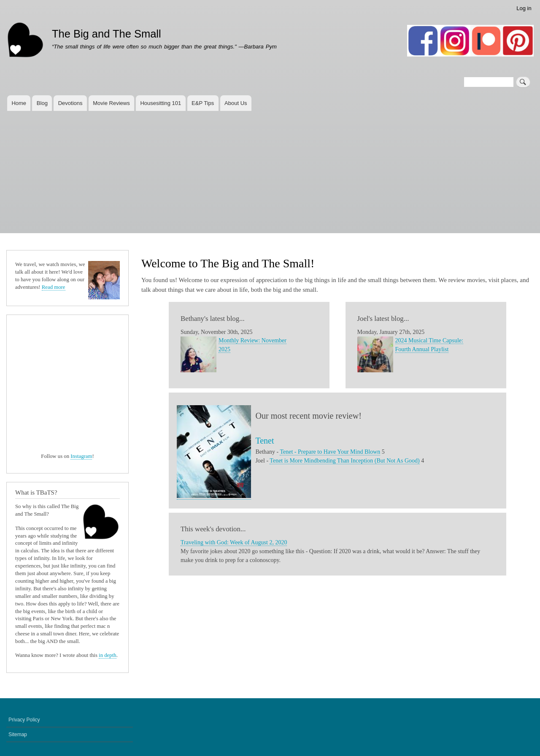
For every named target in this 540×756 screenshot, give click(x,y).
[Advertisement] (270, 174)
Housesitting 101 (161, 103)
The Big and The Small (107, 34)
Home (19, 103)
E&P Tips (203, 103)
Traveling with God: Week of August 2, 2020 (234, 542)
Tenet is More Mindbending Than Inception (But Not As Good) (344, 461)
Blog (42, 103)
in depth (108, 655)
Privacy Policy (24, 720)
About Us (236, 103)
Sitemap (18, 734)
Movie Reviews (111, 103)
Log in (524, 8)
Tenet (265, 441)
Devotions (70, 103)
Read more (54, 287)
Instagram (81, 456)
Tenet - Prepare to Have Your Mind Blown (330, 452)
